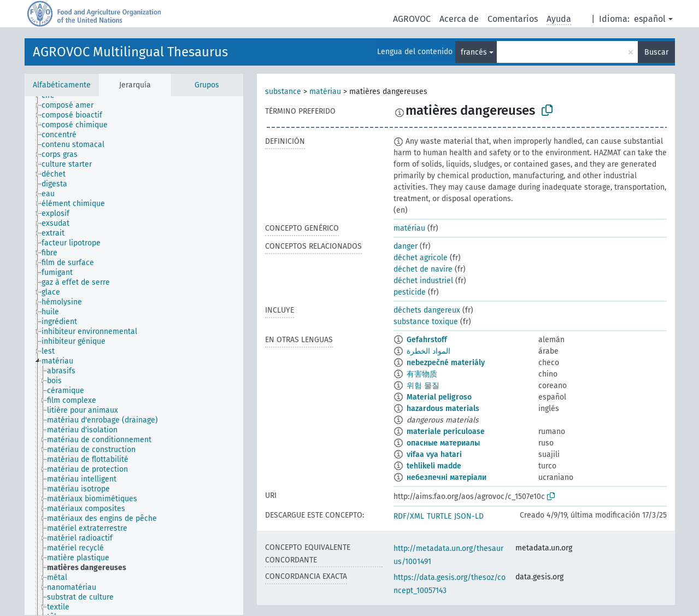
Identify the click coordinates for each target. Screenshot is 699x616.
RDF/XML (409, 516)
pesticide (410, 292)
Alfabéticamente (62, 85)
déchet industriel (423, 281)
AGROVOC (412, 19)
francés (474, 52)
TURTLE (439, 516)
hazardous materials (443, 409)
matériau (325, 92)
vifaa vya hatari (434, 454)
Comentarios (513, 19)
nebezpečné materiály (446, 363)
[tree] (134, 356)
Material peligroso (439, 397)
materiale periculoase (446, 432)
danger (406, 246)
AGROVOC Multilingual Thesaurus (130, 52)
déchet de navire (423, 269)
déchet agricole (421, 258)
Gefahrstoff (427, 340)
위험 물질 (423, 386)
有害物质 (422, 374)
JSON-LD (469, 516)
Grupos (207, 85)
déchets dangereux (427, 310)
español (650, 19)
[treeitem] (72, 105)
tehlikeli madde (434, 466)
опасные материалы (443, 443)
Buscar (656, 52)
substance (283, 92)
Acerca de (459, 19)
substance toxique (426, 322)
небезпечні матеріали (447, 477)
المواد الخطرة (428, 351)
